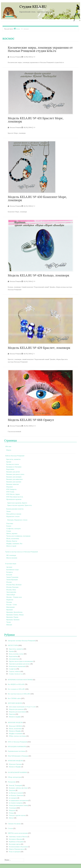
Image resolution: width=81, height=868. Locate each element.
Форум (9, 450)
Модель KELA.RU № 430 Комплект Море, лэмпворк (37, 199)
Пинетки (12, 714)
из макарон (13, 798)
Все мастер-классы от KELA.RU (19, 694)
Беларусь (10, 572)
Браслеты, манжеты (13, 459)
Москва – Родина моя (14, 597)
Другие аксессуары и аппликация (21, 661)
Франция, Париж (12, 617)
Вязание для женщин (14, 477)
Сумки (9, 531)
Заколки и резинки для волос (19, 664)
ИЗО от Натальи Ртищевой (17, 742)
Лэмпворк (13, 808)
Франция (10, 610)
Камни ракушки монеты (15, 509)
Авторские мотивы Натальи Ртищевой (22, 641)
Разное (9, 526)
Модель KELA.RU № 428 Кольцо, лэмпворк (39, 275)
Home (18, 29)
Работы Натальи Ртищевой (15, 456)
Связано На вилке (14, 824)
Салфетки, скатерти (13, 529)
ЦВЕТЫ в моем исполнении (18, 833)
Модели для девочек (16, 709)
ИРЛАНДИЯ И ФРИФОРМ (17, 747)
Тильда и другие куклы (17, 815)
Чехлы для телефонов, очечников (18, 536)
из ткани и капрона (16, 803)
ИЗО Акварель (11, 489)
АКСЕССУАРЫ (13, 645)
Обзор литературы (15, 777)
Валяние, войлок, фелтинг (18, 788)
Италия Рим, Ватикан (14, 585)
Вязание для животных (15, 479)
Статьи (10, 828)
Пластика (10, 523)
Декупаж (12, 790)
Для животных (14, 659)
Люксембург (11, 595)
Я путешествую (11, 564)
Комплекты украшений (17, 666)
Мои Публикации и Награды (18, 756)
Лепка (8, 511)
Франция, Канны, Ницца (15, 615)
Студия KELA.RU (33, 7)
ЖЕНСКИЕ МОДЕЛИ (15, 722)
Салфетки (12, 669)
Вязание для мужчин (14, 482)
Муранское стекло (13, 516)
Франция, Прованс (13, 620)
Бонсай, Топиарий (15, 785)
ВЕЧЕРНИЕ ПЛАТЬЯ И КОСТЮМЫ (20, 680)
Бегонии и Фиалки (16, 839)
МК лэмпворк (11, 555)
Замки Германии (12, 577)
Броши (9, 462)
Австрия (9, 567)
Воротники (10, 469)
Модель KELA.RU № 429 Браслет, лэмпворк (39, 348)
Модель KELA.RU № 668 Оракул (31, 420)
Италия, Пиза (11, 590)
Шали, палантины (13, 538)
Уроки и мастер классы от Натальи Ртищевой (22, 552)
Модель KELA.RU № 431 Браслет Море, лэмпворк (36, 120)
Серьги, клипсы (15, 671)
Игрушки (10, 487)
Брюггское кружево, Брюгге (17, 503)
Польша (9, 602)
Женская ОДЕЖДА (16, 726)
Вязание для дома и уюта (15, 474)
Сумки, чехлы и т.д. (16, 674)
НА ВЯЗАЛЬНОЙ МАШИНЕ (17, 772)
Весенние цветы (15, 844)
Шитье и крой (11, 546)
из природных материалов (18, 800)
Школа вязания (12, 558)
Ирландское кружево (14, 499)
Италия (9, 582)
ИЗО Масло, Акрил (13, 494)
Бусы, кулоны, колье (16, 654)
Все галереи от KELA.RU (16, 689)
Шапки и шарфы (15, 717)
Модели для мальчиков (17, 712)
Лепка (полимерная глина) (18, 805)
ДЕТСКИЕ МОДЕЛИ (15, 703)
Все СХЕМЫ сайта (14, 698)
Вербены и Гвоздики (16, 842)
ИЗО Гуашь (10, 492)
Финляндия (10, 607)
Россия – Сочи (11, 605)
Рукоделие (12, 782)
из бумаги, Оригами (16, 795)
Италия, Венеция (12, 587)
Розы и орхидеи (15, 852)
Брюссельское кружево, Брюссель (20, 505)
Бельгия (9, 575)
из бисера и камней (16, 793)
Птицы (11, 813)
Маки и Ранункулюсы (17, 849)
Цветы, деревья (12, 533)
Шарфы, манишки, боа (14, 544)
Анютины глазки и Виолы (18, 837)
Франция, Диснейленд (14, 612)
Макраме (12, 810)
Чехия (8, 622)
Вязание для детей (13, 472)
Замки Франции (12, 580)
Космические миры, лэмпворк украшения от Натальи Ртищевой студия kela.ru (40, 49)
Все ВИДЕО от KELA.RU (16, 684)
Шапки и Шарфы (15, 731)
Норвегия (10, 600)
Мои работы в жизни (14, 514)
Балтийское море (13, 570)
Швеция (9, 625)
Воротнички (13, 656)
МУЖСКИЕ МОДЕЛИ (15, 761)
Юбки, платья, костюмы (17, 736)
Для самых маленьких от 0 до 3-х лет (22, 707)
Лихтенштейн (11, 592)
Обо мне (8, 446)
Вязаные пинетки (12, 484)
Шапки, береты (12, 541)
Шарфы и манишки (16, 734)
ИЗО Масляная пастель (15, 497)
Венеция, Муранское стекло (17, 520)
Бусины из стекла (13, 464)
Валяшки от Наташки (14, 467)
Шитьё (11, 818)
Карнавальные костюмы (17, 751)
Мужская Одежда (15, 764)
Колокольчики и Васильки (18, 847)
